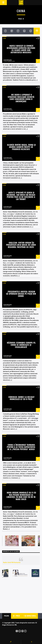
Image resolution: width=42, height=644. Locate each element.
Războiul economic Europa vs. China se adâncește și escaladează (21, 345)
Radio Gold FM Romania (12, 562)
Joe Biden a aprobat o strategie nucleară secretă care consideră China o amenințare (21, 98)
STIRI (4, 38)
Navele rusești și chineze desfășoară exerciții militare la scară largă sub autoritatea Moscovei (21, 49)
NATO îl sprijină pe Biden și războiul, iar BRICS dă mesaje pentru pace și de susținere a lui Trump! (21, 196)
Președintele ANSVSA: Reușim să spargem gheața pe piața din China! (21, 294)
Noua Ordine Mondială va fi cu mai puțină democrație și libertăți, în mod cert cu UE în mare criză (21, 496)
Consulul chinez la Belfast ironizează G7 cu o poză (21, 398)
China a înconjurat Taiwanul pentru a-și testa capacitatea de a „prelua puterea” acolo (21, 447)
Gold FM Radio (8, 60)
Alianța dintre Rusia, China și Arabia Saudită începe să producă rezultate (21, 147)
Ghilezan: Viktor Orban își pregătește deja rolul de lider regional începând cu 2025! (21, 245)
